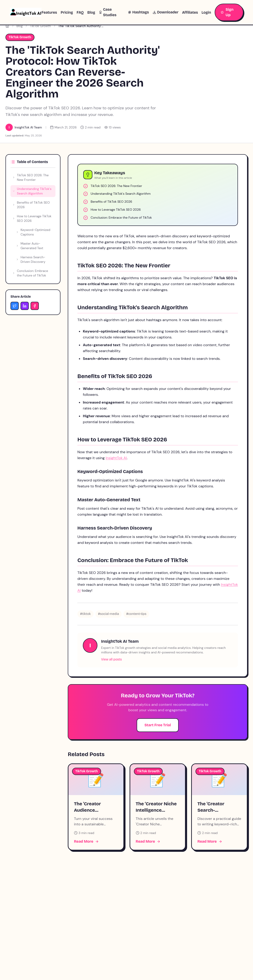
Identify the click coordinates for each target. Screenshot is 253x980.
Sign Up (227, 12)
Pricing (67, 12)
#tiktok (85, 614)
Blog (91, 12)
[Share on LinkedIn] (25, 306)
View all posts (111, 659)
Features (49, 12)
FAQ (80, 12)
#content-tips (136, 614)
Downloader (166, 12)
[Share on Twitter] (15, 306)
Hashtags (138, 12)
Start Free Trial (158, 725)
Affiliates (190, 12)
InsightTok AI (116, 458)
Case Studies (108, 12)
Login (206, 12)
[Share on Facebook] (35, 306)
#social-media (109, 614)
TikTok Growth (40, 26)
